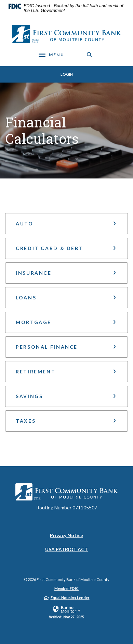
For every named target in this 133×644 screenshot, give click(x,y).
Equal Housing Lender (70, 598)
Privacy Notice (66, 535)
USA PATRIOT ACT (66, 549)
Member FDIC (66, 588)
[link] (66, 612)
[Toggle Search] (90, 55)
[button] (66, 224)
